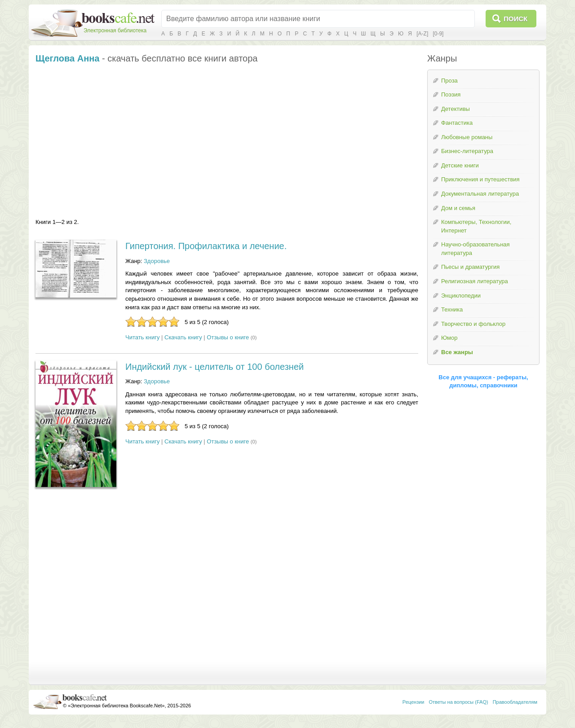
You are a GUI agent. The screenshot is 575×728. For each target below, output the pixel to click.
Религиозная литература (475, 281)
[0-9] (438, 34)
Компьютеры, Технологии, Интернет (476, 226)
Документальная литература (480, 194)
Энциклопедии (461, 296)
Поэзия (451, 94)
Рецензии (414, 702)
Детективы (456, 109)
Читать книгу (142, 337)
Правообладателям (515, 702)
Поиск (515, 19)
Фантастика (457, 123)
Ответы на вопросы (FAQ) (459, 702)
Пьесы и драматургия (470, 267)
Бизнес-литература (467, 151)
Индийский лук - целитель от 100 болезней (215, 367)
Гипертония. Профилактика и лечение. (206, 246)
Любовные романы (467, 137)
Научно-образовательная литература (475, 249)
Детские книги (460, 165)
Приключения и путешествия (480, 179)
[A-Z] (422, 34)
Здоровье (157, 261)
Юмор (449, 338)
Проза (449, 81)
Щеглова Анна (67, 58)
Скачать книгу (183, 337)
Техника (452, 309)
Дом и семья (458, 208)
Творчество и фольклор (473, 324)
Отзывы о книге (228, 337)
